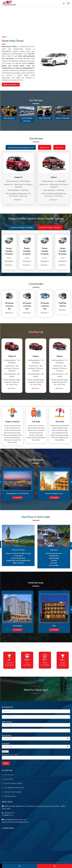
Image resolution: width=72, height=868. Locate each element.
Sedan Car (45, 147)
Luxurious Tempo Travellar (22, 227)
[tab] (21, 147)
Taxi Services (9, 118)
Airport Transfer (63, 118)
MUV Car (59, 147)
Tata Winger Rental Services (14, 788)
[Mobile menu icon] (68, 3)
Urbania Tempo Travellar (50, 227)
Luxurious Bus (9, 779)
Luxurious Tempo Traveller (13, 783)
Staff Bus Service (10, 796)
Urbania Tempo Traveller (13, 792)
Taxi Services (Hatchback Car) (21, 147)
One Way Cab (45, 118)
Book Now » (18, 200)
